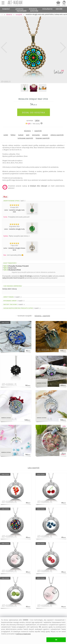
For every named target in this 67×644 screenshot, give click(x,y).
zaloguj (64, 5)
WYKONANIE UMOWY (14, 301)
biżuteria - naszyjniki (42, 316)
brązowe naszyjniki (43, 138)
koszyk (58, 5)
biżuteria (27, 131)
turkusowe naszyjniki (25, 138)
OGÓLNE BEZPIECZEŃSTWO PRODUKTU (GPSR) (22, 308)
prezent (45, 135)
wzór (28, 135)
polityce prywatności (23, 634)
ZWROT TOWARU (13, 297)
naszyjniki (38, 131)
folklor (13, 135)
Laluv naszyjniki (34, 468)
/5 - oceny (33, 124)
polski (6, 135)
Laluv (37, 120)
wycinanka (36, 135)
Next (63, 48)
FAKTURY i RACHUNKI (14, 305)
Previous (4, 48)
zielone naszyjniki (57, 135)
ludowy (21, 135)
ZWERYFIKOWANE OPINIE (15, 201)
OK (56, 640)
